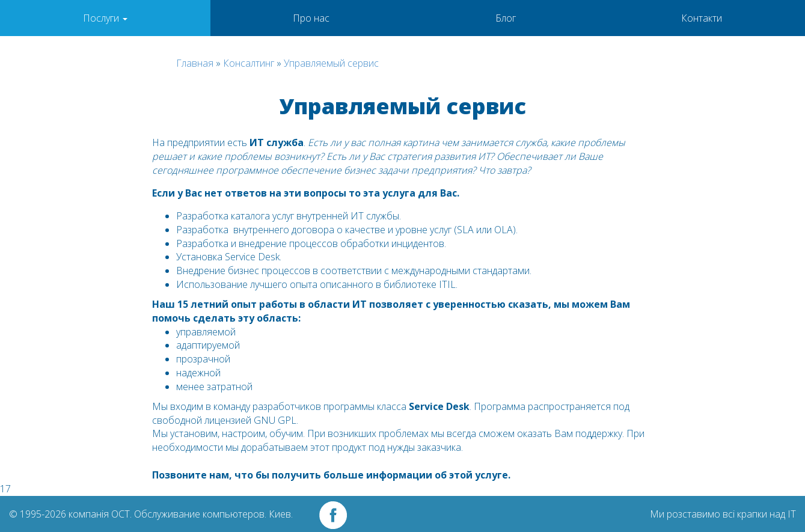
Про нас (311, 18)
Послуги (105, 18)
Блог (506, 18)
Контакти (702, 18)
